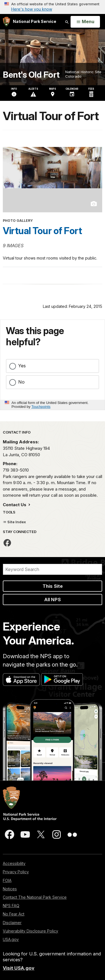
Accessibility (14, 863)
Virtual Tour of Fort (42, 231)
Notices (10, 889)
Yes (22, 366)
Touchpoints (41, 407)
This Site (53, 586)
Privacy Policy (16, 872)
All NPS (53, 600)
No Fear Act (14, 914)
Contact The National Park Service (35, 897)
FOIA (7, 880)
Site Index (14, 522)
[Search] (53, 569)
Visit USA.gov (19, 968)
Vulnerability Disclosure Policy (31, 931)
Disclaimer (12, 923)
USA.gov (11, 939)
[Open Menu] (85, 22)
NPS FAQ (11, 906)
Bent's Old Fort (31, 75)
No (21, 382)
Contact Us (15, 505)
